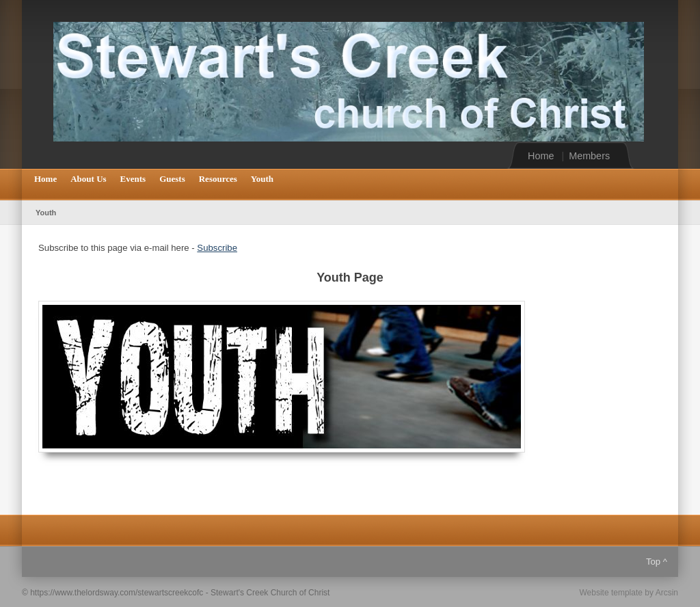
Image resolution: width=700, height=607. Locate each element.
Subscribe (217, 248)
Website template (611, 593)
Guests (172, 179)
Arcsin (667, 593)
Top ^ (657, 562)
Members (589, 156)
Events (133, 179)
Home (541, 156)
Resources (218, 179)
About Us (88, 179)
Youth (262, 179)
